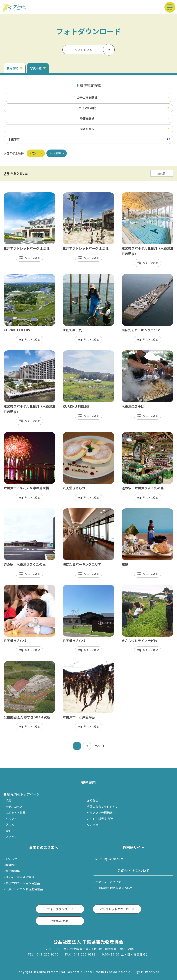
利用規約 (12, 68)
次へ (97, 746)
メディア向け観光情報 (20, 877)
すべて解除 (55, 153)
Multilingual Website (109, 859)
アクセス (11, 837)
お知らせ (92, 800)
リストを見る (83, 50)
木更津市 (34, 153)
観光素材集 (13, 871)
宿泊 (8, 831)
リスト (29, 258)
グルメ (10, 825)
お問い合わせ (60, 921)
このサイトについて (108, 882)
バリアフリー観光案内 (101, 812)
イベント (11, 819)
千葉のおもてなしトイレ (102, 807)
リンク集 (92, 825)
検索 (169, 139)
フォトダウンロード (60, 909)
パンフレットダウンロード (117, 909)
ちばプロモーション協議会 (23, 883)
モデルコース (14, 807)
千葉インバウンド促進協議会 (24, 889)
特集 (8, 800)
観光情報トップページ (23, 794)
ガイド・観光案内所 (100, 819)
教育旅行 (11, 865)
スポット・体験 (15, 812)
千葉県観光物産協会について (114, 888)
